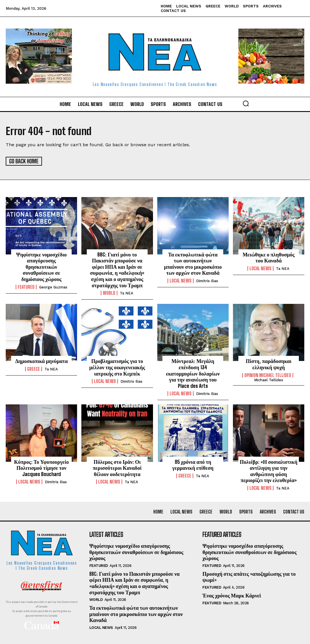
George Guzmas (53, 287)
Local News (181, 280)
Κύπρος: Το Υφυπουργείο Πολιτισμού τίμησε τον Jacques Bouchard (41, 467)
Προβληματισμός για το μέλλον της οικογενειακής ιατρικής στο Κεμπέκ (117, 367)
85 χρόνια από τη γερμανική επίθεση (193, 464)
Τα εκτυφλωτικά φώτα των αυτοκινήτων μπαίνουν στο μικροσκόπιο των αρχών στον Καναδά (193, 263)
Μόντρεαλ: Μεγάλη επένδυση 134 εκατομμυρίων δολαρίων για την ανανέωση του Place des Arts (193, 373)
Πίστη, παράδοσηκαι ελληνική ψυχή (269, 364)
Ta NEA (127, 293)
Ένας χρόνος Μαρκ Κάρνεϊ (232, 595)
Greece (34, 369)
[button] (246, 103)
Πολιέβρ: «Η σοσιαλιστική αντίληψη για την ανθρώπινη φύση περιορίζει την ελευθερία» (269, 471)
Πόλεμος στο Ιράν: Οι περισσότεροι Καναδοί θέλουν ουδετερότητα (117, 467)
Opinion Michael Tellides (268, 375)
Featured (26, 286)
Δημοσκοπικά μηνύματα (41, 361)
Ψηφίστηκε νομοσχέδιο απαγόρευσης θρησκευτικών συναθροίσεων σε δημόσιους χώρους (42, 266)
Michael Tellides (269, 379)
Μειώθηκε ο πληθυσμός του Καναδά (269, 257)
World (109, 293)
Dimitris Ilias (207, 281)
